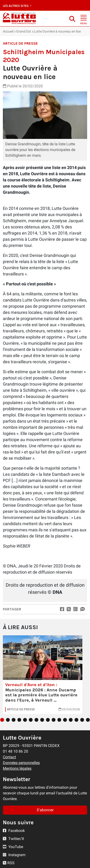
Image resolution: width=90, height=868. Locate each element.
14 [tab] (76, 720)
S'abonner (45, 810)
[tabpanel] (43, 675)
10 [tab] (54, 720)
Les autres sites (16, 6)
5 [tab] (25, 720)
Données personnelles (21, 763)
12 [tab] (65, 720)
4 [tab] (19, 720)
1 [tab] (2, 720)
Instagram (14, 855)
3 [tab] (14, 720)
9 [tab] (48, 720)
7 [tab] (36, 720)
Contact (9, 757)
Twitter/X (13, 839)
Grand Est (24, 31)
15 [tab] (82, 720)
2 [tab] (8, 720)
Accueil (8, 31)
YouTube (13, 847)
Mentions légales (17, 768)
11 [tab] (59, 720)
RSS (9, 863)
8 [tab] (42, 720)
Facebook (14, 831)
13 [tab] (71, 720)
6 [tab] (31, 720)
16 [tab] (88, 720)
